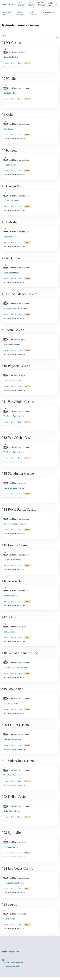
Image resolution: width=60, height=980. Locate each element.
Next (4, 36)
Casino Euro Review (11, 201)
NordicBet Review (11, 596)
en (57, 4)
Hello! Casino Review (12, 811)
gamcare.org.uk (13, 966)
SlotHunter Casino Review (14, 488)
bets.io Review (9, 632)
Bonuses (6, 63)
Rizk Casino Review (11, 272)
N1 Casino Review (11, 57)
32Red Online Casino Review (15, 667)
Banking (14, 63)
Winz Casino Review (12, 344)
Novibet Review (10, 93)
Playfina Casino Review (13, 380)
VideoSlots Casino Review (14, 775)
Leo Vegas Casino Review (14, 883)
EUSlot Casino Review (12, 739)
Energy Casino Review (12, 560)
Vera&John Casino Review (14, 416)
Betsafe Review (10, 237)
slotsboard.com (13, 952)
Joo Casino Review (11, 703)
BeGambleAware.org (15, 963)
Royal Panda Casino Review (15, 524)
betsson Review (10, 165)
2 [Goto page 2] (51, 38)
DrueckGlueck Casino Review (15, 308)
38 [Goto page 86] (57, 38)
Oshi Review (8, 129)
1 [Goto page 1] (48, 38)
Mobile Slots (50, 4)
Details (20, 63)
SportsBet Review (11, 847)
